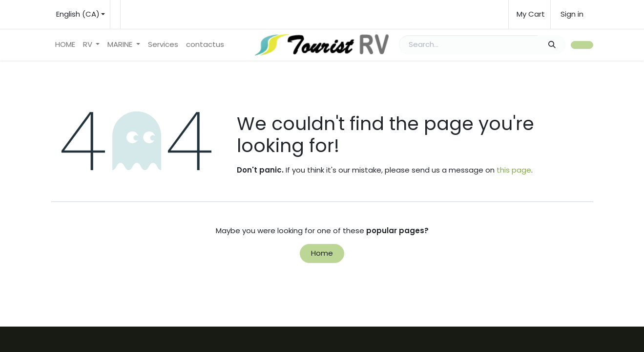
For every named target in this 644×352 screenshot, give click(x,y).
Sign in (572, 14)
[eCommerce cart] (530, 14)
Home (322, 253)
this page (514, 170)
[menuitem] (65, 45)
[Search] (552, 45)
